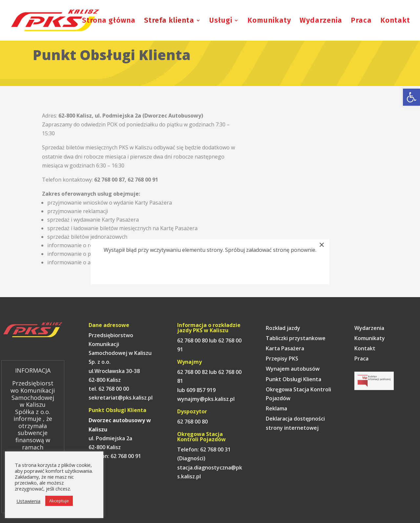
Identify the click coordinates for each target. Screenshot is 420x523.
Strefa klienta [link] (169, 21)
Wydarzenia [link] (321, 21)
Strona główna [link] (109, 21)
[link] (411, 97)
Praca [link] (361, 21)
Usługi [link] (221, 21)
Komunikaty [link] (269, 21)
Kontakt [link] (395, 21)
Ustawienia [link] (28, 501)
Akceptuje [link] (59, 501)
